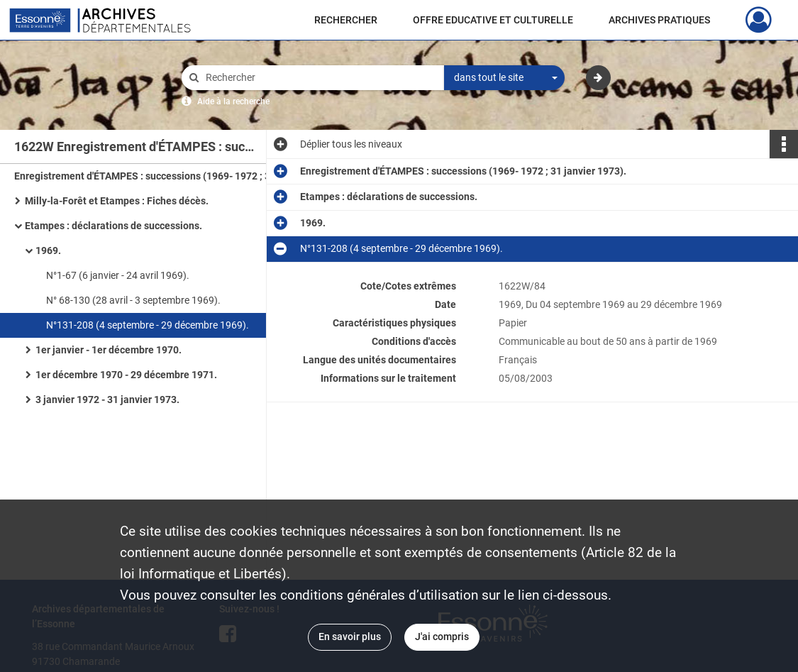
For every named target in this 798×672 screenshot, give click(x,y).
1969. (48, 250)
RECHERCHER (346, 20)
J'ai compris (442, 637)
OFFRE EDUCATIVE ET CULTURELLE (493, 20)
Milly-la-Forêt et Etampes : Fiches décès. (117, 201)
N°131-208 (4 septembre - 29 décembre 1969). (148, 325)
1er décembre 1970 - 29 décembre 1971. (126, 375)
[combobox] (504, 78)
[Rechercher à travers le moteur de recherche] (320, 78)
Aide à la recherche (233, 101)
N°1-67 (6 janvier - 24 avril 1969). (118, 275)
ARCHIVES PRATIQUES (659, 20)
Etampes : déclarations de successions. (113, 226)
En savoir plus (350, 637)
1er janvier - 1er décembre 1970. (109, 350)
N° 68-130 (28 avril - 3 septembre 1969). (133, 300)
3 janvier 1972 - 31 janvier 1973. (107, 400)
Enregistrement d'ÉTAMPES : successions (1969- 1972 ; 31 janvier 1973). (156, 176)
